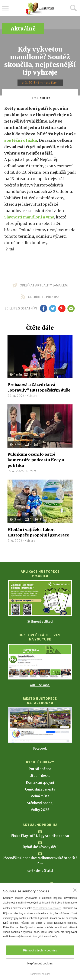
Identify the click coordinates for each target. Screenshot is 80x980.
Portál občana (40, 769)
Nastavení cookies (40, 974)
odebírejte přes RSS (44, 297)
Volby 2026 (40, 810)
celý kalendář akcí (40, 871)
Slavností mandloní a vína (29, 217)
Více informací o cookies (47, 908)
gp (62, 308)
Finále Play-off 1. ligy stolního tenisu (40, 836)
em (71, 308)
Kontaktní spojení (40, 782)
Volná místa (40, 796)
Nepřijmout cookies (40, 963)
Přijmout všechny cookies (40, 950)
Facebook (40, 749)
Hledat (74, 8)
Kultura (45, 98)
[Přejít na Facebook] (40, 725)
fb (44, 308)
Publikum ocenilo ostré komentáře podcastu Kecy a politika (36, 460)
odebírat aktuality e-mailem (44, 285)
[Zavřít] (75, 890)
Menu (5, 8)
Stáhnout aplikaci (40, 622)
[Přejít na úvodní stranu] (40, 9)
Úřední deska (40, 776)
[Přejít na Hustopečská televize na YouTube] (40, 662)
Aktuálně (23, 29)
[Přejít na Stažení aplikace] (40, 598)
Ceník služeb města (40, 789)
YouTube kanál (40, 685)
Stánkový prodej (40, 803)
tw (53, 308)
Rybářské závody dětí (40, 847)
